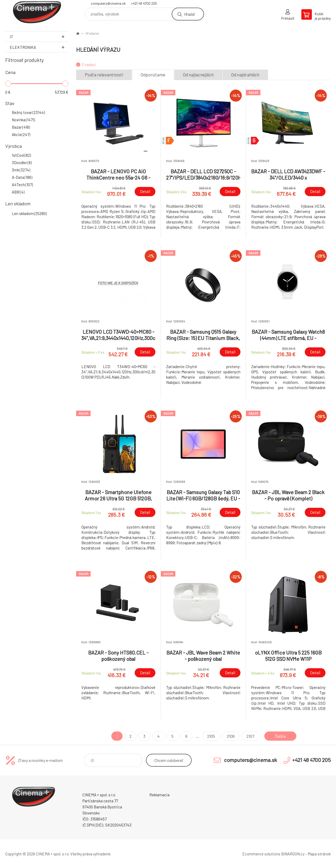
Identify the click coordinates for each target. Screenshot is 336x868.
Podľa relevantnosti (104, 75)
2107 (250, 736)
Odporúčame (153, 75)
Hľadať (189, 14)
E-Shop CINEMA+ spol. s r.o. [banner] (37, 12)
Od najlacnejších (198, 75)
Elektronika (39, 47)
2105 (211, 736)
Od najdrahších (245, 75)
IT (39, 37)
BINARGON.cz (293, 854)
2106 (231, 736)
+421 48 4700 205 (144, 3)
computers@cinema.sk (108, 3)
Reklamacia (159, 795)
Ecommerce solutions (261, 854)
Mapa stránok (319, 854)
